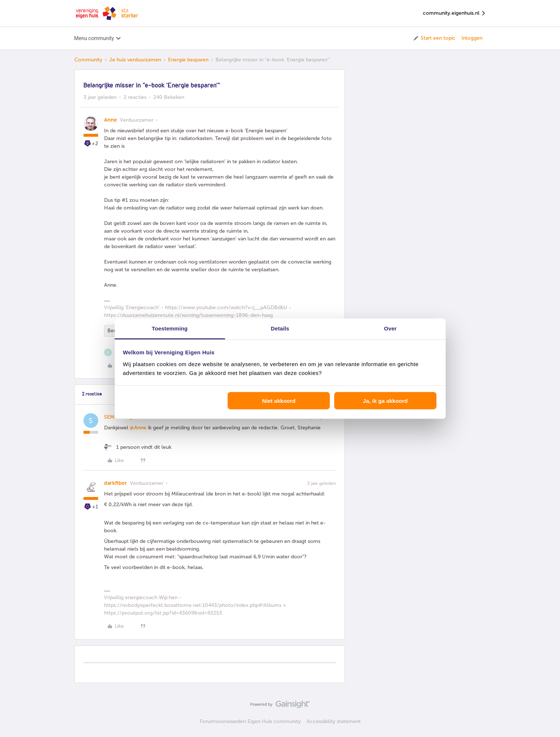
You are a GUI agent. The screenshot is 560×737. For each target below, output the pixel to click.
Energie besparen (188, 60)
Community (88, 60)
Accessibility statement (334, 721)
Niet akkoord (279, 401)
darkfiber (115, 483)
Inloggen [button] (472, 38)
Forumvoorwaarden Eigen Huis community (250, 721)
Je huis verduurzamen (135, 60)
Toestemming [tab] (170, 328)
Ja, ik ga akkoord (385, 401)
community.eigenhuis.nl (454, 13)
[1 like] (138, 447)
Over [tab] (390, 328)
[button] (434, 38)
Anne (110, 120)
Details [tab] (280, 328)
